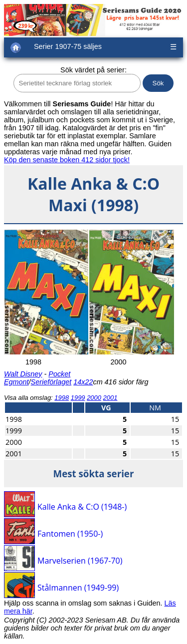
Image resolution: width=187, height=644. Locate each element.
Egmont (16, 382)
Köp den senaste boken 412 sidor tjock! (67, 160)
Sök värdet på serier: (93, 70)
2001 (110, 398)
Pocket (59, 374)
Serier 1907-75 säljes (68, 46)
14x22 (83, 382)
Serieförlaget (51, 382)
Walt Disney (23, 374)
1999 (78, 398)
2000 (94, 398)
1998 (62, 398)
